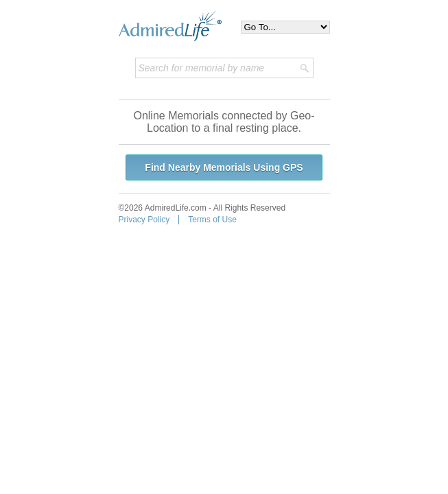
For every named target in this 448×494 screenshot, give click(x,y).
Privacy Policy (144, 220)
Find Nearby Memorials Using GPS (224, 167)
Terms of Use (212, 220)
